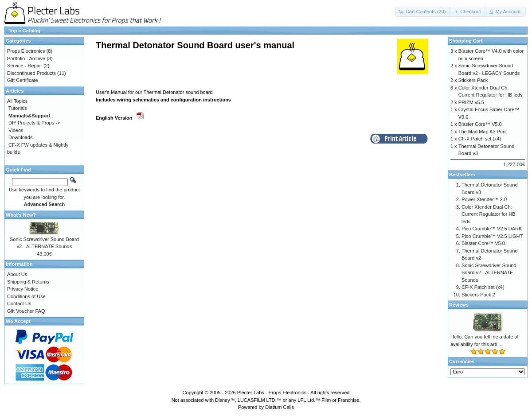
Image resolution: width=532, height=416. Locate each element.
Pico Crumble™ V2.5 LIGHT (492, 236)
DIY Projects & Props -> (34, 123)
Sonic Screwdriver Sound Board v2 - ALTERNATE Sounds (489, 273)
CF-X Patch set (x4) (480, 139)
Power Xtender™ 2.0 (484, 199)
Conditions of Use (26, 296)
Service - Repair (25, 66)
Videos (16, 130)
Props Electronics (26, 51)
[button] (423, 12)
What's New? (21, 215)
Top (13, 31)
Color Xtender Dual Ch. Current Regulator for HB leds (489, 214)
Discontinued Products (31, 73)
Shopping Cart (466, 41)
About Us (17, 274)
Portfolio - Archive (26, 58)
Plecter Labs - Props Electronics (272, 393)
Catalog (31, 31)
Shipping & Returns (28, 282)
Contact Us (19, 303)
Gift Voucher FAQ (26, 311)
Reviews (459, 305)
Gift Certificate (23, 80)
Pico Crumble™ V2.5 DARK (492, 229)
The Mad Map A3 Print (483, 132)
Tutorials (18, 108)
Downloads (20, 137)
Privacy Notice (23, 289)
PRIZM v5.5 (471, 102)
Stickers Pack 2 (478, 295)
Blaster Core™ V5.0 (480, 124)
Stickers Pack (473, 80)
